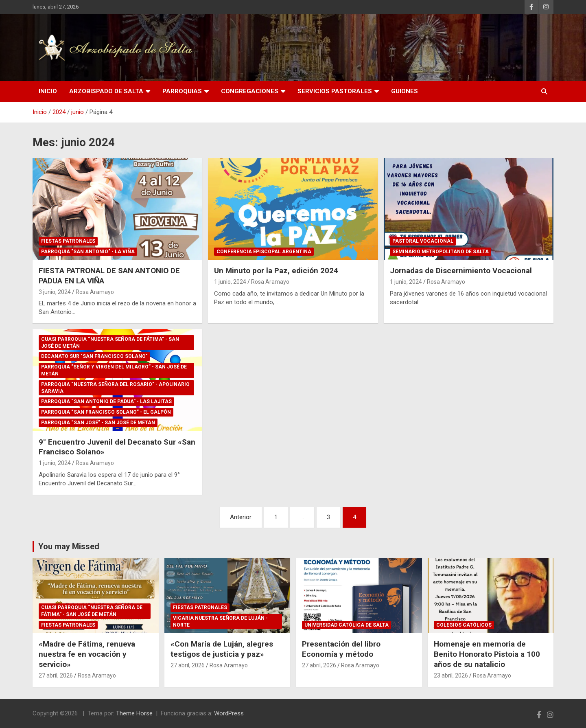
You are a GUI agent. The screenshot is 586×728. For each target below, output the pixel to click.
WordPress (229, 713)
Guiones (405, 91)
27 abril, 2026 (56, 675)
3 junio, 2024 (55, 292)
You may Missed (69, 546)
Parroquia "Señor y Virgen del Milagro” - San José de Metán (114, 370)
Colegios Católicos (464, 625)
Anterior (241, 517)
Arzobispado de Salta (106, 91)
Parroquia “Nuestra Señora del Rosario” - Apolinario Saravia (115, 388)
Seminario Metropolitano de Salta (441, 252)
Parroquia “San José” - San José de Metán (98, 423)
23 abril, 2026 (451, 675)
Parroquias (182, 91)
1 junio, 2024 (230, 282)
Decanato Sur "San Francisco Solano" (94, 356)
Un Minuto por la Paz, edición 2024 (276, 271)
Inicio (48, 91)
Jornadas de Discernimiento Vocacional (461, 271)
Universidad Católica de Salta (347, 625)
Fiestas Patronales (68, 241)
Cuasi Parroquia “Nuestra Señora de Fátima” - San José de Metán (110, 343)
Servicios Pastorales (335, 91)
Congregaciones (250, 91)
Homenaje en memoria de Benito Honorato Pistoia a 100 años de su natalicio (487, 654)
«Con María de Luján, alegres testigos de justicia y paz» (222, 649)
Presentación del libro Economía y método (341, 649)
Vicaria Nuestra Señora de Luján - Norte (220, 622)
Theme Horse (134, 713)
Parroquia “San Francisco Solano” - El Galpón (106, 412)
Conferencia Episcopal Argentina (264, 252)
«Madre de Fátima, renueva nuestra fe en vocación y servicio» (87, 654)
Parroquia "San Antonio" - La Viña (88, 252)
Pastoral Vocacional (423, 241)
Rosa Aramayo (95, 292)
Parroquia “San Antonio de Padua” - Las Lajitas (106, 401)
